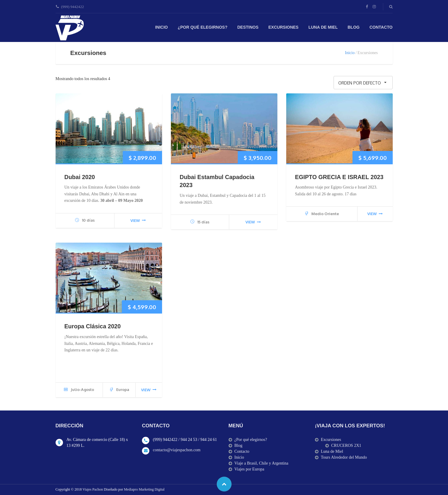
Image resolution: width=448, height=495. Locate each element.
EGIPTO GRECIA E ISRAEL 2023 (339, 177)
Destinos (248, 27)
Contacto (381, 27)
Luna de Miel (323, 27)
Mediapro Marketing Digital (144, 489)
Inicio (162, 27)
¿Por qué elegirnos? (203, 27)
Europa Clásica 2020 (93, 326)
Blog (354, 27)
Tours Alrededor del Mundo (344, 457)
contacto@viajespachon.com (177, 450)
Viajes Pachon (93, 489)
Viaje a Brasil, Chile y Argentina (261, 463)
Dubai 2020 (80, 177)
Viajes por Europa (249, 469)
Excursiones (284, 27)
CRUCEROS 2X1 (346, 445)
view (138, 220)
